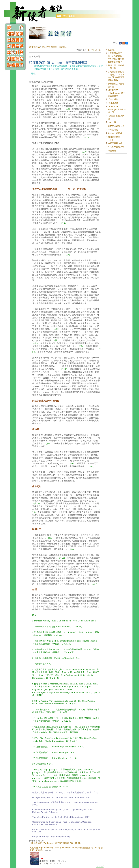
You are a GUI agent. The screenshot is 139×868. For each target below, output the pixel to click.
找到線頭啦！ (114, 103)
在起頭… (112, 50)
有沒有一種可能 (115, 133)
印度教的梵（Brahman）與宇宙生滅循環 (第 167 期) (56, 843)
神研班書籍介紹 (115, 143)
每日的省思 (113, 130)
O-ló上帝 (112, 122)
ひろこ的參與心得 (116, 147)
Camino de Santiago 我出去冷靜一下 (117, 109)
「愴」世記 (113, 99)
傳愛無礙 (112, 151)
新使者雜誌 (34, 47)
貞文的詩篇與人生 (116, 126)
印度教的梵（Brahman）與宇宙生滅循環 (116, 93)
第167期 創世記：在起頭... (55, 47)
